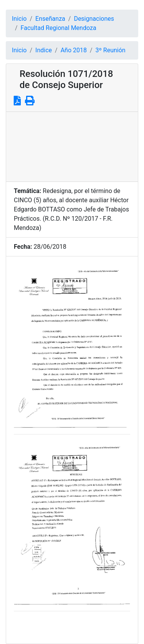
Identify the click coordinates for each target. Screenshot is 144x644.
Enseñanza (50, 19)
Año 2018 (74, 50)
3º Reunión (111, 50)
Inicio (19, 19)
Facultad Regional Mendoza (59, 28)
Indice (44, 50)
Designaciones (94, 19)
